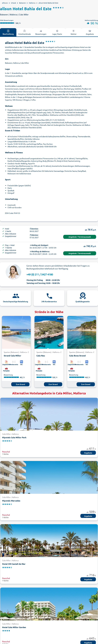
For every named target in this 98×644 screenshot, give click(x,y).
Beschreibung (8, 32)
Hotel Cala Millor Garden (14, 627)
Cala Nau (41, 356)
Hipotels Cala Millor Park (14, 437)
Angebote (88, 453)
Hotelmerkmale (24, 32)
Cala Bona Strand (77, 356)
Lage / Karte (57, 32)
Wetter (74, 32)
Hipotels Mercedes (11, 501)
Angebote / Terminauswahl (80, 237)
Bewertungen (41, 32)
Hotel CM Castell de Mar (14, 564)
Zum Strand (20, 384)
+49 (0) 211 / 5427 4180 (40, 274)
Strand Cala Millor (12, 356)
